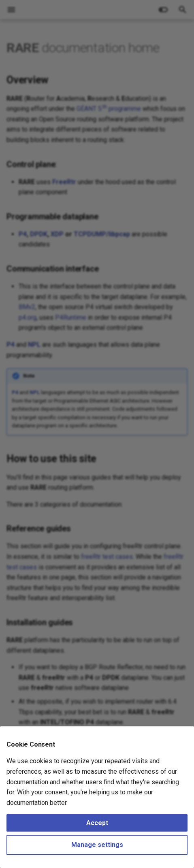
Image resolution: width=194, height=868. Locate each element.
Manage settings (97, 845)
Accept (97, 823)
